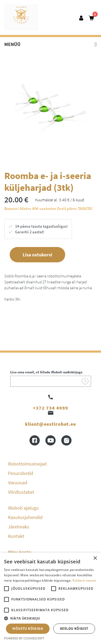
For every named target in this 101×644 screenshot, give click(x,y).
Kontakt (16, 536)
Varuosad (18, 483)
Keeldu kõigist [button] (74, 629)
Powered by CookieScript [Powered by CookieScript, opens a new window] (24, 638)
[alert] (50, 598)
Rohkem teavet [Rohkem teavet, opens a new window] (84, 580)
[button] (50, 618)
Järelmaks (19, 527)
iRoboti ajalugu (23, 508)
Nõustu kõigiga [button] (28, 629)
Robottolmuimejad (27, 464)
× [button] (95, 558)
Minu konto (20, 552)
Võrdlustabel (21, 492)
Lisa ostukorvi (37, 255)
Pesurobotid (21, 473)
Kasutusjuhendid (25, 517)
